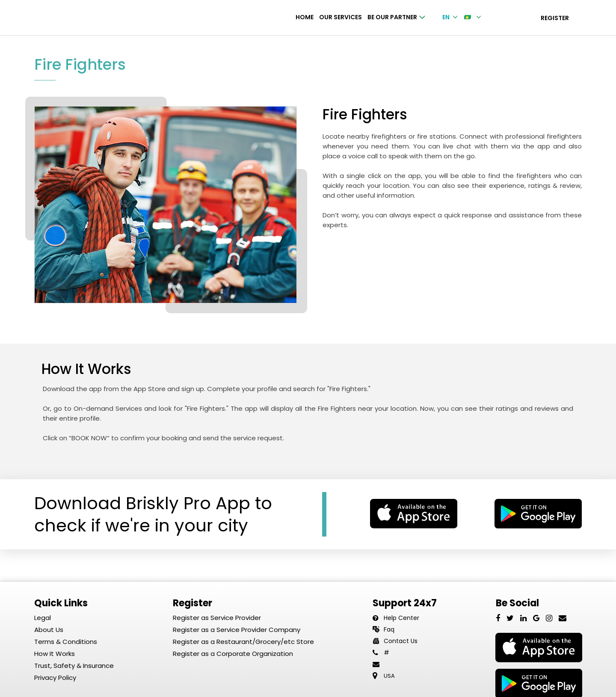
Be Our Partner (397, 17)
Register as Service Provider (217, 618)
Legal (43, 618)
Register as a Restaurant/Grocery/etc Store (243, 642)
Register (555, 18)
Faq (389, 630)
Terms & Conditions (66, 642)
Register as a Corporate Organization (233, 654)
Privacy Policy (55, 678)
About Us (49, 630)
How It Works (55, 654)
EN (450, 17)
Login (508, 18)
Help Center (401, 618)
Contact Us (401, 641)
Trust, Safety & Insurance (74, 666)
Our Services (341, 17)
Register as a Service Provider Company (237, 630)
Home (305, 17)
